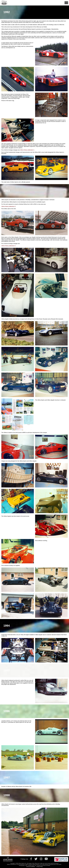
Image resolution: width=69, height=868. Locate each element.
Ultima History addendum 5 (8, 206)
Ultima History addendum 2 (8, 246)
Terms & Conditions (31, 867)
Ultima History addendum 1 (27, 150)
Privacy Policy (40, 867)
